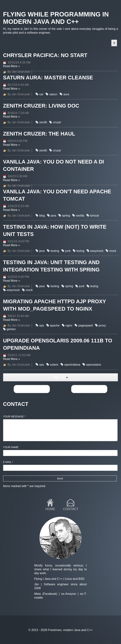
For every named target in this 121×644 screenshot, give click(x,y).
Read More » (12, 66)
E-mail (8, 462)
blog (42, 216)
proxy (102, 325)
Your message (14, 416)
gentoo (11, 329)
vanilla (80, 216)
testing (55, 251)
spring (66, 216)
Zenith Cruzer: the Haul (39, 134)
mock (113, 251)
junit (68, 251)
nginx (69, 325)
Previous (32, 389)
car (41, 94)
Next (89, 389)
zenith (43, 122)
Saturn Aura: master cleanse (48, 78)
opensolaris (94, 365)
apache (55, 325)
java (53, 216)
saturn (53, 94)
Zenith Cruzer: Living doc (41, 106)
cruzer (57, 122)
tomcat (95, 216)
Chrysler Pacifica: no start (45, 55)
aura (66, 94)
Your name (11, 447)
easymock (97, 251)
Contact (71, 509)
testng (80, 251)
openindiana (72, 365)
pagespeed (86, 325)
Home (50, 509)
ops (42, 325)
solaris (54, 365)
